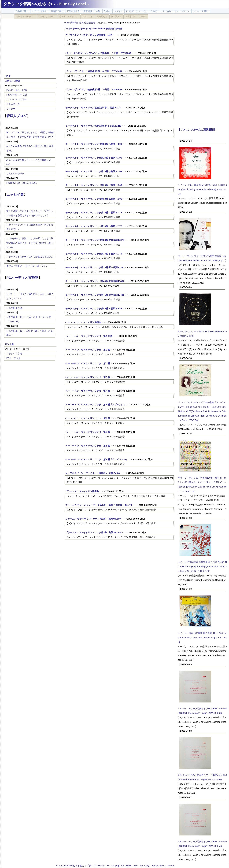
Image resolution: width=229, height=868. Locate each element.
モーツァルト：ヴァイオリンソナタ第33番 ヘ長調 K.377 (94, 226)
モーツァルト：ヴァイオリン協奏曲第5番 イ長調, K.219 (93, 126)
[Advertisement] (30, 45)
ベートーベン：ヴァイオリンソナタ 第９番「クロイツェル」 (97, 459)
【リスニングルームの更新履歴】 (197, 129)
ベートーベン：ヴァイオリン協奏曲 (83, 322)
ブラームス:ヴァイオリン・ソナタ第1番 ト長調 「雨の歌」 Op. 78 (99, 505)
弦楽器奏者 (90, 23)
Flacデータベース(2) (17, 95)
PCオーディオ (13, 358)
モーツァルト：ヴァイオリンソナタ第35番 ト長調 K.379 (94, 254)
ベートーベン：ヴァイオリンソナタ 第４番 (88, 391)
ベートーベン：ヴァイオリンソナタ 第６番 (88, 418)
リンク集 (9, 344)
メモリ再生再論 (14, 308)
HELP (8, 76)
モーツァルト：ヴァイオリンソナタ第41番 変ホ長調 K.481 (95, 295)
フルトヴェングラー (16, 99)
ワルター (11, 109)
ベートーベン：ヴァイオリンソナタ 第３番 (88, 377)
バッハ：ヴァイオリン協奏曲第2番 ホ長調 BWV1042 (94, 89)
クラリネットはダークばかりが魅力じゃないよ (30, 257)
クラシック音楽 (14, 354)
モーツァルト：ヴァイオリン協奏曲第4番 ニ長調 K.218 (93, 108)
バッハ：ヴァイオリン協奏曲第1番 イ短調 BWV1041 (94, 71)
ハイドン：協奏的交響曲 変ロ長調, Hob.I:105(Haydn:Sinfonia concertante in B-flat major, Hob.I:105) (202, 638)
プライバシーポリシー (98, 866)
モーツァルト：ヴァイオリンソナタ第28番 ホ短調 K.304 (94, 171)
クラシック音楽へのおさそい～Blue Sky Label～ (47, 4)
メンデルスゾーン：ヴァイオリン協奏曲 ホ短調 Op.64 (93, 473)
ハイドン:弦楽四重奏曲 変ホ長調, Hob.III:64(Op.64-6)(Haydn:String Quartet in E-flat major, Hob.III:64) (202, 189)
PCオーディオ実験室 (22, 278)
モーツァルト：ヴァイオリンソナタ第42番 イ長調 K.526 (94, 309)
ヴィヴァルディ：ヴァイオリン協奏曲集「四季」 (90, 35)
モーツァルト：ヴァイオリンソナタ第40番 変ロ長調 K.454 (95, 281)
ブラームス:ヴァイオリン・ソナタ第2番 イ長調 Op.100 (93, 519)
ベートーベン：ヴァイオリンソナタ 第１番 (88, 350)
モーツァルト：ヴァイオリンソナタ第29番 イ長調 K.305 (94, 185)
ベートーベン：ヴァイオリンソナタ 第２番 (88, 363)
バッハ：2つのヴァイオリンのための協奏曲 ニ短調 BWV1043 (98, 53)
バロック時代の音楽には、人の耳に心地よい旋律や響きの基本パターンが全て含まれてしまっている (30, 243)
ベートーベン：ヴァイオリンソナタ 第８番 (88, 446)
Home (67, 23)
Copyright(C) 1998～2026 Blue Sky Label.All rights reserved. (143, 866)
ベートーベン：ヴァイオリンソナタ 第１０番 (89, 336)
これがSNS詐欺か (15, 174)
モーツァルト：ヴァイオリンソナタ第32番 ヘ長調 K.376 (94, 213)
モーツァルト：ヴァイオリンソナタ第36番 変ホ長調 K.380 (95, 267)
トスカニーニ (13, 104)
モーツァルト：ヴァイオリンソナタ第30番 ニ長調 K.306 (94, 199)
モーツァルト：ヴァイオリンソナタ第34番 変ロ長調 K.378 (95, 240)
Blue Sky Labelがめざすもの (70, 866)
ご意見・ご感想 (13, 81)
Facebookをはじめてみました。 (22, 183)
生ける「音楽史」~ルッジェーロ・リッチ (27, 266)
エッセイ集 (15, 194)
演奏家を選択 (77, 23)
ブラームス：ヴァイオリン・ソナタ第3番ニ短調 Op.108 (93, 532)
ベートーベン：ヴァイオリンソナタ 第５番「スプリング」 (96, 405)
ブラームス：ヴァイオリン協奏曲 (82, 491)
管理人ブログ (17, 116)
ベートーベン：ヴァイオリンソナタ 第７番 (88, 432)
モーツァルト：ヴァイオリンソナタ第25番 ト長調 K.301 (94, 158)
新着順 (119, 29)
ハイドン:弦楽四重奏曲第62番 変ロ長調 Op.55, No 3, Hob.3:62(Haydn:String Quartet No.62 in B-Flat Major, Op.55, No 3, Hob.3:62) (202, 567)
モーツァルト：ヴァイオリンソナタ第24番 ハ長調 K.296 (94, 144)
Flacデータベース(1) (17, 90)
